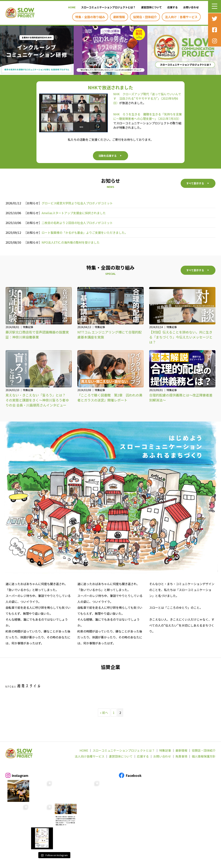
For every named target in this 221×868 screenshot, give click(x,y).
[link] (71, 7)
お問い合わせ (162, 756)
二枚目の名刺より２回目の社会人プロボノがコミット (77, 223)
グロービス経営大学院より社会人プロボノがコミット (77, 203)
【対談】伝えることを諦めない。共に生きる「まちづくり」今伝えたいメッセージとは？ (181, 337)
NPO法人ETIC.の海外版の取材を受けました (71, 242)
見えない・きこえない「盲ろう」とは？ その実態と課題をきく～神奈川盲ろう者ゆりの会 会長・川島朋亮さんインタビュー (37, 400)
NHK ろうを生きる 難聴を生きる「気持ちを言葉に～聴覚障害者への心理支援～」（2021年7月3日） (148, 116)
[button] (215, 6)
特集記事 (165, 751)
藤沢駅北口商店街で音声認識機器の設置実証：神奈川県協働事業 (37, 335)
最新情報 (181, 751)
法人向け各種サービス (90, 756)
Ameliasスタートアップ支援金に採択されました (74, 213)
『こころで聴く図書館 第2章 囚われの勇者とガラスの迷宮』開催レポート (110, 398)
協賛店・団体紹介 (204, 751)
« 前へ (104, 713)
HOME (84, 751)
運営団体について (121, 756)
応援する (143, 756)
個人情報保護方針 (204, 756)
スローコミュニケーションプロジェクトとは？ (124, 751)
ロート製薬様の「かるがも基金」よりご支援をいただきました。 (85, 233)
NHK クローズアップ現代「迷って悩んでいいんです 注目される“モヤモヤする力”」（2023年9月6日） (147, 98)
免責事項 (181, 756)
